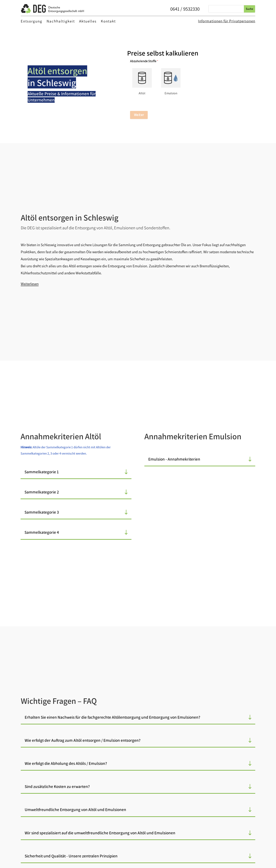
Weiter (139, 115)
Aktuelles (88, 22)
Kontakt (108, 22)
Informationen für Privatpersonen (227, 21)
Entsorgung (32, 22)
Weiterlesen (30, 284)
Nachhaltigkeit (61, 22)
